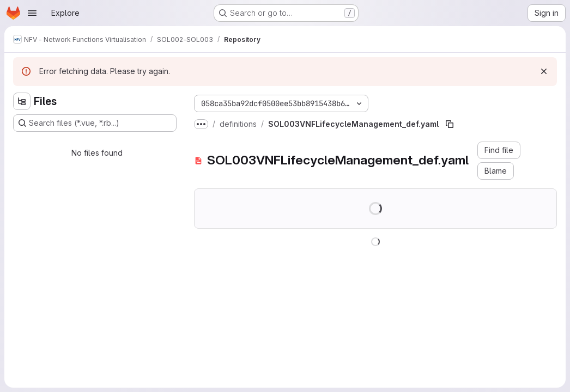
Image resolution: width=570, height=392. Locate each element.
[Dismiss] (544, 71)
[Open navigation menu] (32, 13)
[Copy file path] (450, 124)
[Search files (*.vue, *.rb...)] (95, 123)
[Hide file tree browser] (22, 101)
